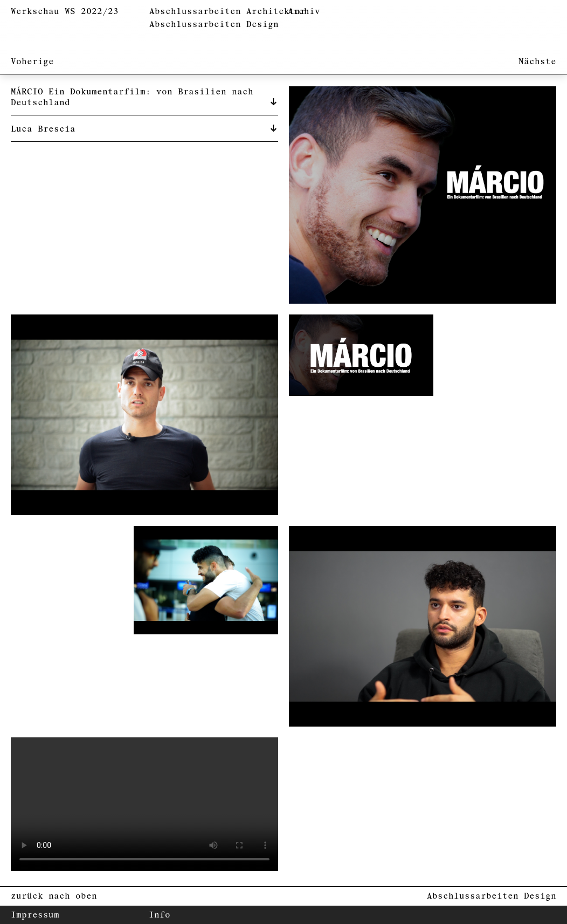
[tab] (144, 97)
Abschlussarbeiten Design (214, 25)
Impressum (35, 915)
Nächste (537, 62)
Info (160, 915)
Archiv (304, 12)
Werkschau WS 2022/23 (65, 12)
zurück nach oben (54, 896)
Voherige (32, 62)
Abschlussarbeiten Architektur (227, 12)
